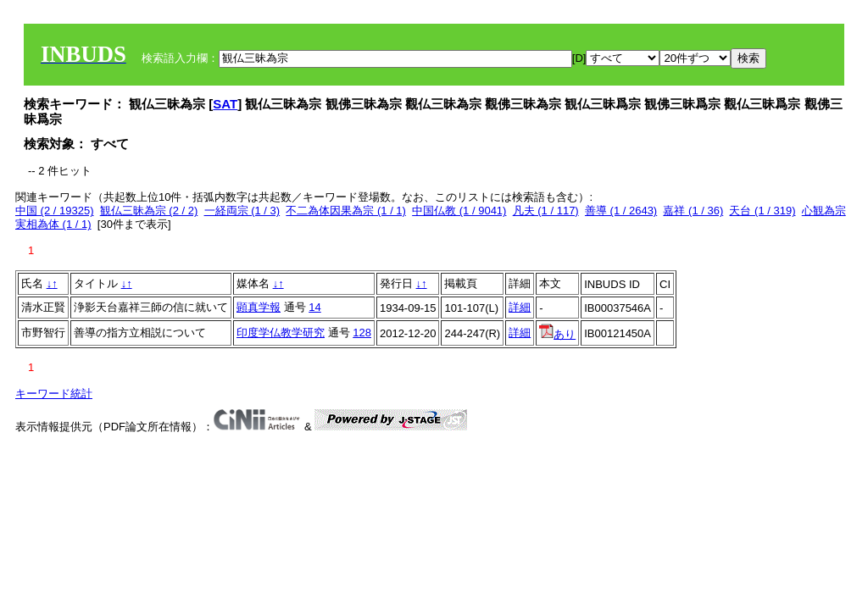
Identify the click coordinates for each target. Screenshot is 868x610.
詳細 (520, 307)
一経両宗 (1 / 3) (242, 211)
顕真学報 (259, 307)
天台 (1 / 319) (762, 211)
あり (557, 334)
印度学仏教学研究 (281, 333)
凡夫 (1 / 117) (546, 211)
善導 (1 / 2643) (621, 211)
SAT (225, 104)
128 (362, 333)
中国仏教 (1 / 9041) (459, 211)
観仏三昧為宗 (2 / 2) (149, 211)
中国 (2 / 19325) (55, 211)
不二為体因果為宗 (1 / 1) (346, 211)
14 (314, 307)
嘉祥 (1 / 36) (693, 211)
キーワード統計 (54, 394)
